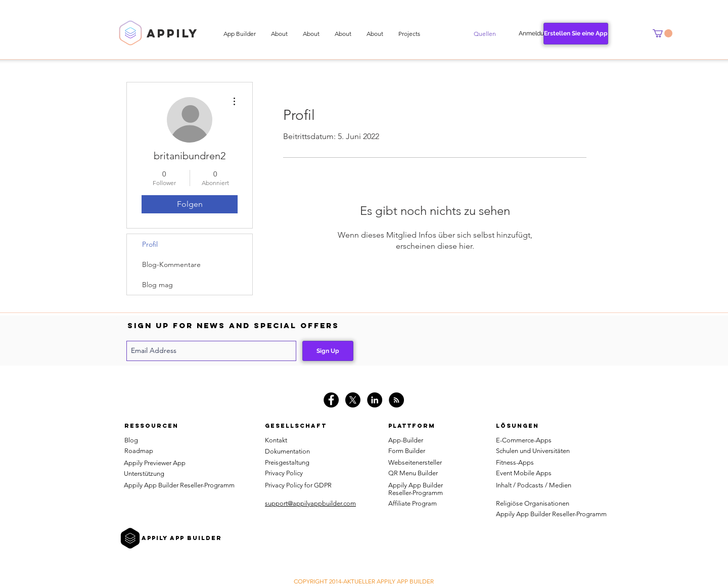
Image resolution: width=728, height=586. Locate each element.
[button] (485, 34)
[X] (353, 400)
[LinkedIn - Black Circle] (375, 400)
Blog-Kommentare (171, 264)
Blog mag (157, 285)
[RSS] (396, 400)
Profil (150, 244)
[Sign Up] (328, 351)
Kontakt (276, 440)
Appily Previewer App (155, 463)
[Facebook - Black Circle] (331, 400)
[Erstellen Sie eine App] (576, 34)
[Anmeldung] (535, 34)
